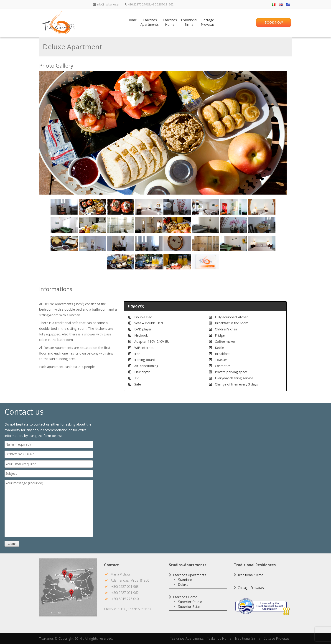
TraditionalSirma (189, 22)
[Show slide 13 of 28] (177, 225)
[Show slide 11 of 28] (121, 225)
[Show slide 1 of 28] (64, 207)
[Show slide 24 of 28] (262, 243)
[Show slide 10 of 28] (92, 225)
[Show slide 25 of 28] (121, 262)
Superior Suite (189, 607)
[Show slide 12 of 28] (149, 225)
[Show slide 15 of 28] (234, 225)
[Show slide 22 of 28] (205, 243)
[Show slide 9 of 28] (64, 225)
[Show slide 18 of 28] (92, 243)
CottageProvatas (208, 22)
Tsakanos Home (185, 597)
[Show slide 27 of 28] (177, 262)
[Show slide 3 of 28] (121, 207)
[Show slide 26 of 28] (149, 262)
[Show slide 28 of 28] (205, 262)
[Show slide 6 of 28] (205, 207)
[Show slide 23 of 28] (234, 243)
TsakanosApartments (150, 22)
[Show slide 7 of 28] (234, 207)
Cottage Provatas (251, 588)
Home (132, 22)
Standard (185, 580)
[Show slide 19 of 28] (121, 243)
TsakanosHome (170, 22)
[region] (163, 174)
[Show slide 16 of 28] (262, 225)
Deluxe (183, 584)
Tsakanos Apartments (190, 575)
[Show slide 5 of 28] (177, 207)
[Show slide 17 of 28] (64, 243)
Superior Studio (190, 602)
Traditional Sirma (250, 575)
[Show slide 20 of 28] (149, 243)
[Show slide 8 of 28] (262, 207)
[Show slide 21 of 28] (177, 243)
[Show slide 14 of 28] (205, 225)
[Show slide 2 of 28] (92, 207)
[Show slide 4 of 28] (149, 207)
